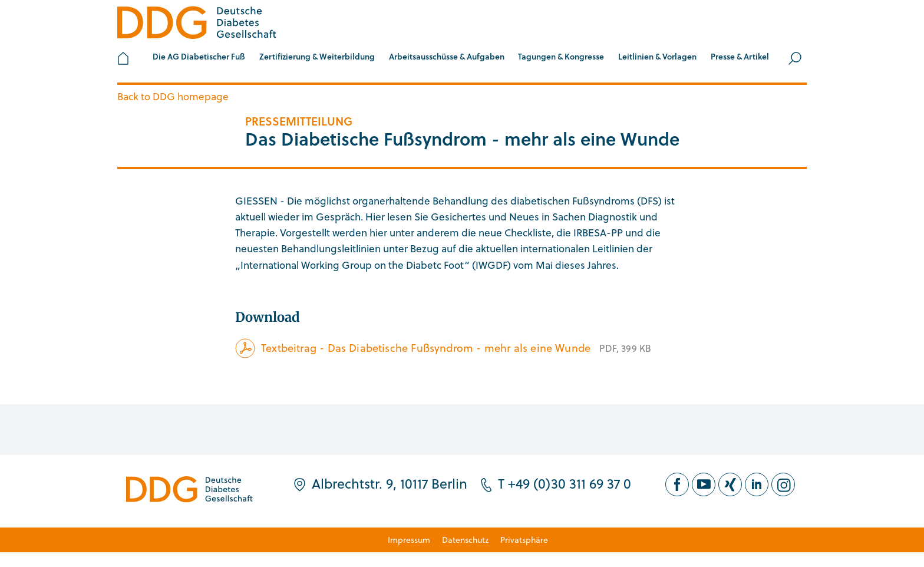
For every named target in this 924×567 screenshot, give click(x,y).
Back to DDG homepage (173, 96)
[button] (199, 58)
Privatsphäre (524, 540)
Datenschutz (465, 540)
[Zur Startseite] (197, 24)
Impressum (409, 540)
